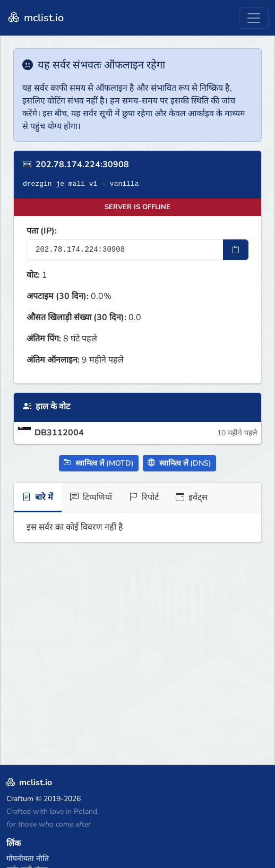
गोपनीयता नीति (28, 859)
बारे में (38, 497)
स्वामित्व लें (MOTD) (99, 463)
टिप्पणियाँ (91, 497)
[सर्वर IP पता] (125, 250)
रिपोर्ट (144, 497)
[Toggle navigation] (254, 18)
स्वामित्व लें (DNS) (179, 463)
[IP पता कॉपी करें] (236, 250)
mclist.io (35, 18)
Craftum (20, 799)
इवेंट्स (192, 497)
